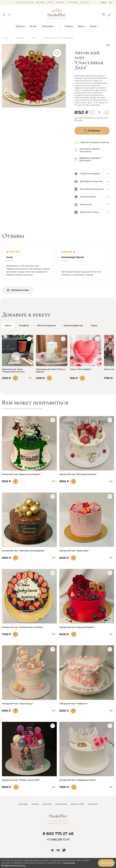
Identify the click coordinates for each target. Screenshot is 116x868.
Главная (5, 38)
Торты (33, 38)
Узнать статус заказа (24, 2)
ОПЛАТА (35, 804)
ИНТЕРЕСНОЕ (61, 804)
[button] (4, 14)
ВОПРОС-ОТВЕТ (78, 804)
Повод (69, 26)
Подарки (47, 26)
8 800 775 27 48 (58, 834)
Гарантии (60, 2)
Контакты (85, 2)
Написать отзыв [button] (18, 290)
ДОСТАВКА (23, 804)
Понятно (106, 863)
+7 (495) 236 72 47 (58, 839)
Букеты (20, 26)
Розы (33, 26)
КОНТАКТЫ (93, 804)
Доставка (40, 2)
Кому (93, 26)
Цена (81, 26)
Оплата (50, 2)
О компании (72, 2)
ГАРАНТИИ (47, 804)
